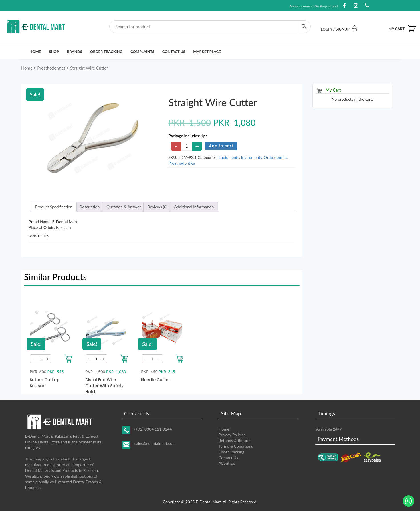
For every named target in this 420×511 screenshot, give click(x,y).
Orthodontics (276, 157)
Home (35, 52)
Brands (75, 52)
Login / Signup (339, 29)
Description (90, 207)
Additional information (194, 207)
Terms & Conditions (236, 446)
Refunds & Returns (235, 440)
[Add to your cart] (68, 359)
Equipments (229, 157)
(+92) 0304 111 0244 (153, 429)
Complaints (142, 52)
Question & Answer (124, 207)
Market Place (207, 52)
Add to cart (221, 146)
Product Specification (54, 207)
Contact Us (174, 52)
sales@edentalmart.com (155, 443)
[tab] (54, 207)
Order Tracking (106, 52)
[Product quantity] (187, 146)
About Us (227, 463)
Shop (54, 52)
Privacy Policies (232, 435)
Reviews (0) (157, 207)
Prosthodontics (51, 68)
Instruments (252, 157)
